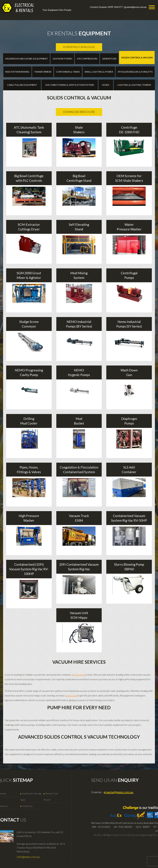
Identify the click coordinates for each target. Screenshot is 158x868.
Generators (109, 59)
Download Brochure (79, 112)
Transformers (43, 72)
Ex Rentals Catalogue (79, 47)
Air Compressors (87, 59)
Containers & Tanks (68, 72)
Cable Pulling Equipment (22, 85)
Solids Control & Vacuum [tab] (137, 58)
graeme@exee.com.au (135, 7)
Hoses (106, 85)
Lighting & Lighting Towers (134, 85)
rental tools (71, 695)
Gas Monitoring (62, 59)
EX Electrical (79, 675)
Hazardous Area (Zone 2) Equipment (27, 59)
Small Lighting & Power (99, 72)
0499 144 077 (115, 7)
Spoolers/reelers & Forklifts (135, 72)
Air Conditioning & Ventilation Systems (70, 85)
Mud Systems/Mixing (17, 72)
